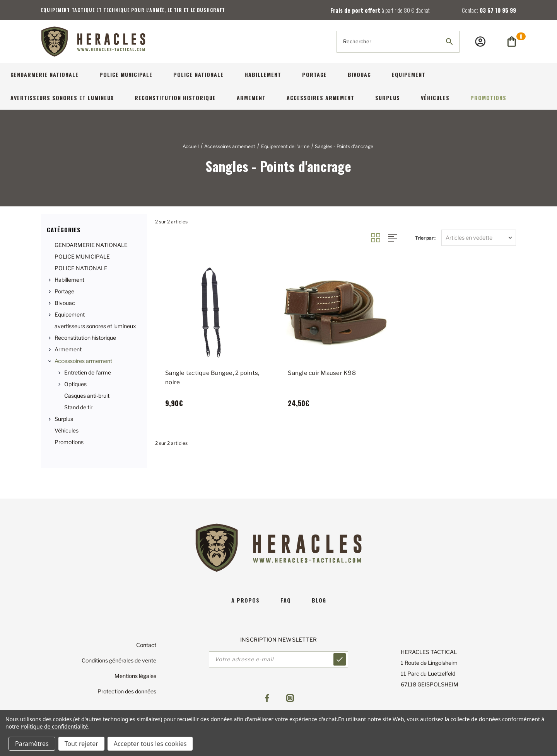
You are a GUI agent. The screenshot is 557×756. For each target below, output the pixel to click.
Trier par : (425, 238)
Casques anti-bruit (87, 396)
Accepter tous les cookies (150, 744)
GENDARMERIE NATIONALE (44, 74)
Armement (251, 98)
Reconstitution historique (175, 98)
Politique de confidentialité (54, 726)
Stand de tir (78, 407)
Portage (314, 74)
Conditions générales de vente (119, 660)
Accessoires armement (320, 98)
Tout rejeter (81, 744)
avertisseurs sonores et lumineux (62, 98)
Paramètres (32, 744)
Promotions (488, 98)
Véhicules (435, 98)
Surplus (388, 98)
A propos (245, 600)
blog (319, 600)
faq (286, 600)
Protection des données (127, 691)
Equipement (409, 74)
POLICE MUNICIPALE (126, 74)
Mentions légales (135, 676)
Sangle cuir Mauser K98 (322, 373)
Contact (146, 645)
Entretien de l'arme (88, 372)
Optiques (75, 384)
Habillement (263, 74)
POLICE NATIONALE (198, 74)
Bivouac (359, 74)
